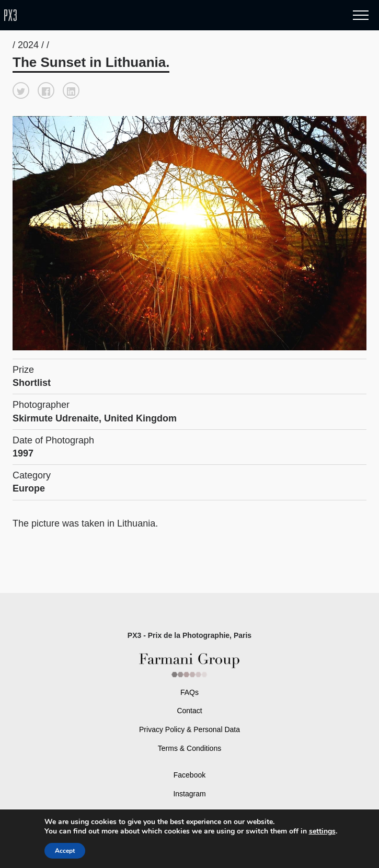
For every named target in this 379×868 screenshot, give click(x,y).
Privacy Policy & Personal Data (189, 729)
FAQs (189, 692)
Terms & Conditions (189, 748)
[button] (21, 90)
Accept (65, 851)
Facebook (189, 775)
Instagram (189, 794)
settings (322, 831)
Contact (189, 711)
